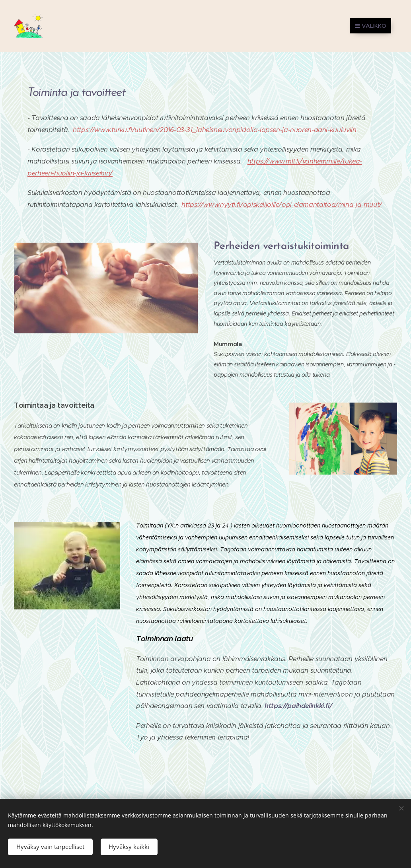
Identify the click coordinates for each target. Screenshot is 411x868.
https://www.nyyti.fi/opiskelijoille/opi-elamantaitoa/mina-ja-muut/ (282, 205)
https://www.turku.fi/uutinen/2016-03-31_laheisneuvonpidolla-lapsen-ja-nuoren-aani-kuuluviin (214, 130)
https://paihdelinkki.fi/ (299, 706)
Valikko (371, 26)
